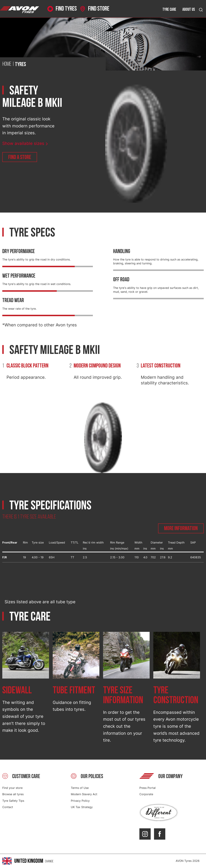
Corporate (146, 794)
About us (189, 10)
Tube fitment (74, 690)
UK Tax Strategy (82, 807)
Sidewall (17, 690)
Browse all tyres (13, 794)
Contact (8, 807)
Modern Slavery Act (84, 794)
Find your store (12, 788)
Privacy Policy (80, 801)
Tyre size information (123, 695)
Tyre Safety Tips (13, 801)
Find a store (20, 157)
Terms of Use (80, 788)
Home (7, 64)
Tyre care (169, 10)
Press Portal (147, 788)
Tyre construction (176, 695)
